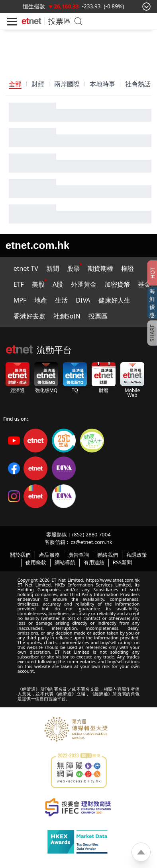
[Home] (31, 21)
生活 (61, 300)
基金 (144, 284)
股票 (73, 268)
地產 (41, 300)
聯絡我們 (108, 555)
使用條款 (36, 562)
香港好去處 (29, 316)
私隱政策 (137, 555)
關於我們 (20, 555)
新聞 (53, 268)
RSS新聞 (122, 562)
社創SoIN (67, 316)
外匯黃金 (84, 284)
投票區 (60, 21)
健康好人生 (114, 300)
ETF (19, 284)
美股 (38, 284)
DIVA (83, 300)
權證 (128, 268)
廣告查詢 (78, 555)
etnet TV (26, 268)
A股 (58, 284)
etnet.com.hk (37, 245)
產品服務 (49, 555)
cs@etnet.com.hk (91, 542)
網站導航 (65, 562)
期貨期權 (100, 268)
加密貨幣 (117, 284)
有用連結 (94, 562)
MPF (20, 300)
